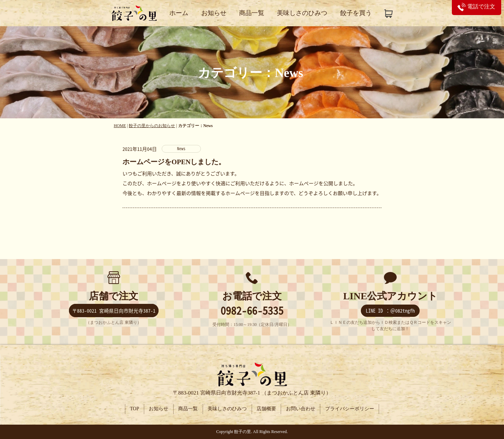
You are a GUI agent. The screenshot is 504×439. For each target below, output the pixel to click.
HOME (120, 126)
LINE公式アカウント (390, 296)
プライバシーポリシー (351, 409)
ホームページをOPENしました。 (174, 162)
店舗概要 (267, 409)
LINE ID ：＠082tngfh (390, 311)
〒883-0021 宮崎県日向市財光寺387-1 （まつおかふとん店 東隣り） (252, 393)
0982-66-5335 (252, 311)
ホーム (179, 13)
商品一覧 (252, 13)
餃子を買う (356, 13)
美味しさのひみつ (302, 13)
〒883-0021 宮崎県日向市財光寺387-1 (114, 311)
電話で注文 (476, 6)
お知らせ (214, 13)
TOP (133, 409)
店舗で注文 (114, 296)
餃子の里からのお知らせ (152, 126)
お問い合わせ (301, 409)
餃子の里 (243, 432)
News (181, 149)
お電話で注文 (252, 296)
